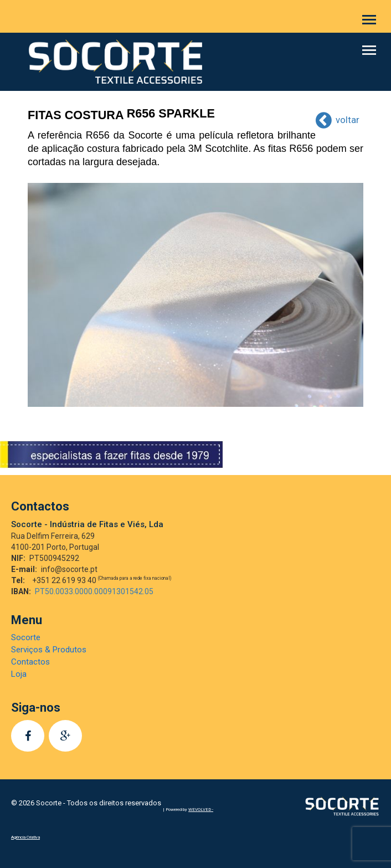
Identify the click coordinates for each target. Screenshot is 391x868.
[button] (369, 20)
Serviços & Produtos (49, 650)
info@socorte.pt (69, 569)
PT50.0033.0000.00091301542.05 (94, 591)
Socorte (26, 637)
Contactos (30, 662)
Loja (19, 674)
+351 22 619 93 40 (102, 580)
